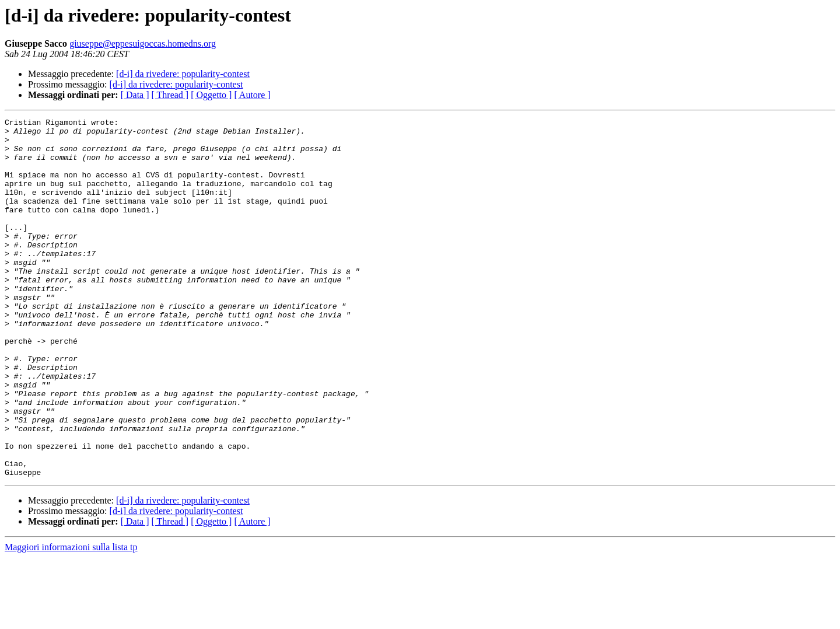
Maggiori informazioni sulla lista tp (71, 619)
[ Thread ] (170, 95)
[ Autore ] (252, 95)
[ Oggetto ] (211, 95)
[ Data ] (135, 95)
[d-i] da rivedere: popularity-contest (183, 74)
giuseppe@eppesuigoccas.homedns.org (143, 43)
